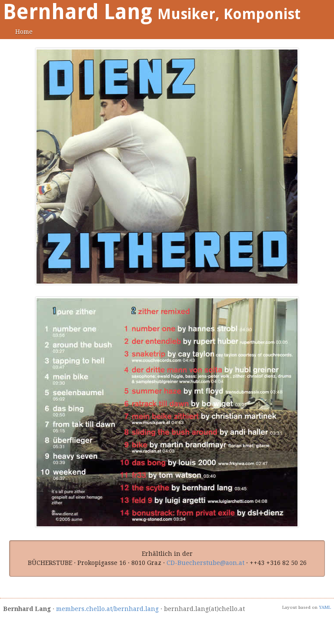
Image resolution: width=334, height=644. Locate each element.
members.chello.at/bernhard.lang (107, 609)
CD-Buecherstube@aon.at (205, 563)
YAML (325, 607)
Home (24, 32)
